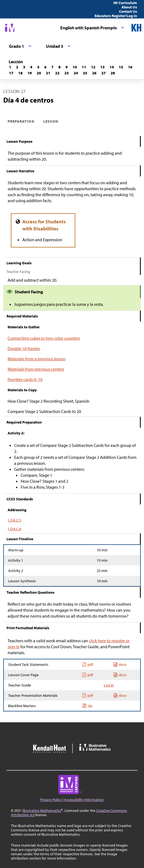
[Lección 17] (11, 73)
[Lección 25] (85, 73)
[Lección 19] (30, 73)
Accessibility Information (84, 800)
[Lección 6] (45, 67)
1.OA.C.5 (14, 520)
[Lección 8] (60, 67)
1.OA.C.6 (14, 529)
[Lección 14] (112, 67)
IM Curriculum (125, 3)
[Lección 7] (52, 67)
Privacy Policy (51, 800)
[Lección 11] (84, 67)
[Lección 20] (39, 73)
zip (87, 706)
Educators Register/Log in (116, 16)
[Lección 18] (20, 73)
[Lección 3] (24, 67)
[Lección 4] (31, 67)
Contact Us (128, 11)
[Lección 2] (17, 67)
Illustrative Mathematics (42, 810)
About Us (129, 7)
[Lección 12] (93, 67)
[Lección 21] (48, 73)
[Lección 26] (94, 73)
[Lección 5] (38, 67)
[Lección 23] (67, 73)
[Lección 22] (57, 73)
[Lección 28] (113, 73)
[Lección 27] (104, 73)
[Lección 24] (76, 73)
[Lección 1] (10, 67)
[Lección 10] (75, 67)
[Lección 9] (67, 67)
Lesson (51, 121)
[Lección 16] (130, 67)
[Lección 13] (102, 67)
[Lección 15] (121, 67)
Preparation (21, 121)
